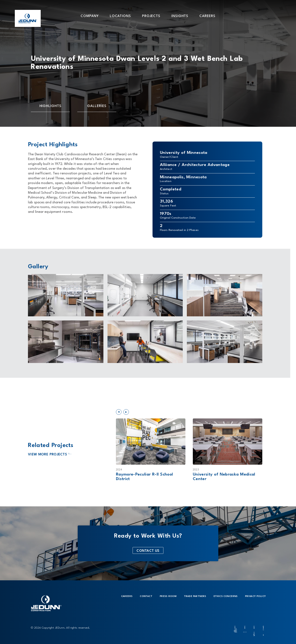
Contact (146, 596)
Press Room (168, 596)
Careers (127, 596)
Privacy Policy (256, 596)
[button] (90, 16)
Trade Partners (195, 596)
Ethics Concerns (226, 596)
